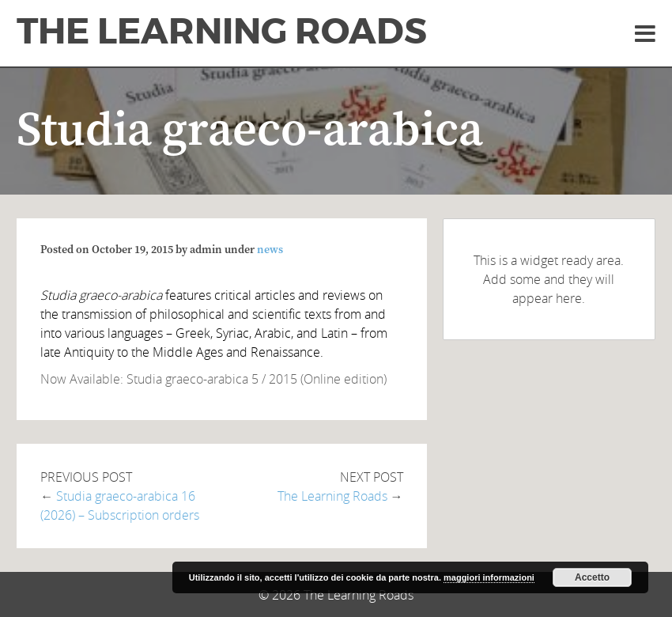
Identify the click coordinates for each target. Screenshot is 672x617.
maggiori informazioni (489, 577)
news (270, 250)
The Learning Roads (222, 32)
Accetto (592, 577)
